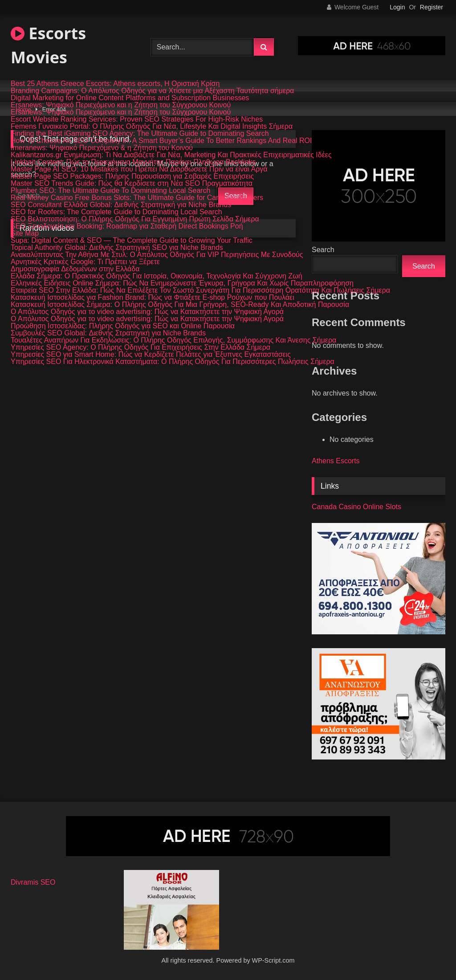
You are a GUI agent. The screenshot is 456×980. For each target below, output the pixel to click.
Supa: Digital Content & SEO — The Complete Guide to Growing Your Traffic (132, 241)
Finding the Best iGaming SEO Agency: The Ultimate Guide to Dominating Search (140, 134)
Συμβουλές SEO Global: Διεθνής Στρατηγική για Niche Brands (108, 333)
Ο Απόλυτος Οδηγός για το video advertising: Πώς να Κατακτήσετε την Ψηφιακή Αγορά (147, 312)
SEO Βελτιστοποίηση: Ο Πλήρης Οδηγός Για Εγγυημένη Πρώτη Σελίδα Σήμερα (135, 219)
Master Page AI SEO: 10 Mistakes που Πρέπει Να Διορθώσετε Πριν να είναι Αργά (139, 169)
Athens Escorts (336, 461)
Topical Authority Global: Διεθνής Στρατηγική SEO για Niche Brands (117, 248)
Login (397, 7)
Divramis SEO (33, 882)
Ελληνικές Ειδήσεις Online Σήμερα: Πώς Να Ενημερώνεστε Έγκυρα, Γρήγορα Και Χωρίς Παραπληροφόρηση (182, 283)
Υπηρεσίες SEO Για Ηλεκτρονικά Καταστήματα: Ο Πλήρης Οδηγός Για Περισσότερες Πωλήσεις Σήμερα (173, 362)
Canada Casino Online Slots (356, 507)
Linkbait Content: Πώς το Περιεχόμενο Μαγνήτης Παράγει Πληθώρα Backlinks (133, 162)
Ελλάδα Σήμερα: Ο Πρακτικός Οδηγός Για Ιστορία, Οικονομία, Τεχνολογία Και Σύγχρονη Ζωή (157, 276)
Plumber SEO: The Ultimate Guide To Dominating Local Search (111, 191)
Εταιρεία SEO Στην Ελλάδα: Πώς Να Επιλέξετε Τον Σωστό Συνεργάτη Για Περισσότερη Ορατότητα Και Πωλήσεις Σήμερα (200, 290)
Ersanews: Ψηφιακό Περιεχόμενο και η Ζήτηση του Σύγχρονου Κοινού (121, 105)
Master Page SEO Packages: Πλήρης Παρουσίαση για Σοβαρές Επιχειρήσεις (132, 176)
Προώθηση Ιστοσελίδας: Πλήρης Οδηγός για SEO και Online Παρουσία (123, 326)
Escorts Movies (48, 45)
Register (432, 7)
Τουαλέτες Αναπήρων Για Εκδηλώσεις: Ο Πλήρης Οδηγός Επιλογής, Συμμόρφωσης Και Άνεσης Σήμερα (173, 340)
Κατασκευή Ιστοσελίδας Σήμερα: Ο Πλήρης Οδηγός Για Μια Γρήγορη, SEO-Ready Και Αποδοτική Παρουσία (180, 305)
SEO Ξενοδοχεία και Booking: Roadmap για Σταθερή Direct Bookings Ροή (127, 226)
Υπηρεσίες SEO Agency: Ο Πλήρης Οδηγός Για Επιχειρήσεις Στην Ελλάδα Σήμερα (140, 347)
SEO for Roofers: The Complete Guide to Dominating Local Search (116, 212)
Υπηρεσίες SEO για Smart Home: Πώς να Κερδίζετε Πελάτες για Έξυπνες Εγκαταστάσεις (151, 355)
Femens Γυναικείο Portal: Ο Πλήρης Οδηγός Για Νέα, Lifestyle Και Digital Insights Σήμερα (152, 127)
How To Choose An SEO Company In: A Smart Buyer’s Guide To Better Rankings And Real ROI (161, 141)
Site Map (25, 233)
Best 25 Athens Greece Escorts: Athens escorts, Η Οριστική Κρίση (115, 84)
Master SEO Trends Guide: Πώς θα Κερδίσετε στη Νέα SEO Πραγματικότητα (132, 184)
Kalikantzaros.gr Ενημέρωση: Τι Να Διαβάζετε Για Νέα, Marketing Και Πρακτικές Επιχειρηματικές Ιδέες (171, 155)
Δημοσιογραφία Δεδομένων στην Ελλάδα (75, 269)
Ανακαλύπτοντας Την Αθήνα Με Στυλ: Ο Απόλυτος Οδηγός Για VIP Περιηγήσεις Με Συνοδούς (157, 255)
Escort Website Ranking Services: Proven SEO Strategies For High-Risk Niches (137, 119)
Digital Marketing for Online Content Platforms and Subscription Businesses (130, 98)
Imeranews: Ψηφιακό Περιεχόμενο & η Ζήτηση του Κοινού (102, 148)
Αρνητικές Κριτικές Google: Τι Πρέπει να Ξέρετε (85, 262)
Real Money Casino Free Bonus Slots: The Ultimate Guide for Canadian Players (137, 198)
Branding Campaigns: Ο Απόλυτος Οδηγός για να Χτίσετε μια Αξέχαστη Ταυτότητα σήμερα (152, 91)
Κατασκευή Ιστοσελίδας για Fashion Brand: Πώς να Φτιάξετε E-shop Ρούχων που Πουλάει (153, 298)
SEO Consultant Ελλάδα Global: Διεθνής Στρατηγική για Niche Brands (121, 205)
